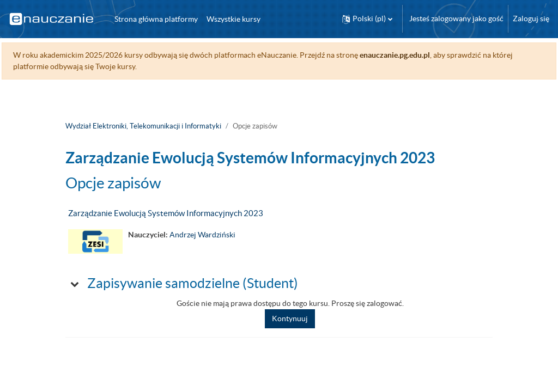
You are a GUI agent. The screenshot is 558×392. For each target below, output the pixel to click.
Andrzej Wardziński (202, 235)
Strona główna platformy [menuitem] (156, 19)
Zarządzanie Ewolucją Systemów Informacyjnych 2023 (166, 213)
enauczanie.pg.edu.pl (419, 55)
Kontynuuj (290, 318)
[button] (367, 19)
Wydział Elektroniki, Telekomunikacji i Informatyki (143, 126)
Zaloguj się (531, 19)
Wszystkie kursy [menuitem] (233, 19)
